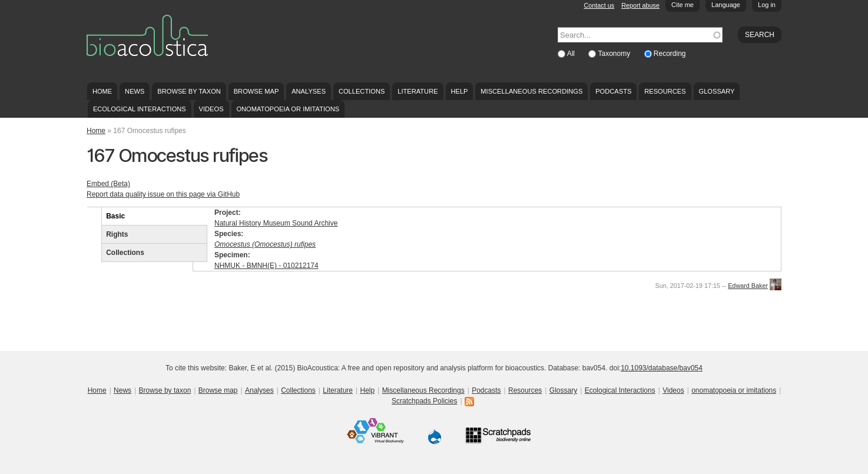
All (572, 54)
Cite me (683, 5)
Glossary (717, 91)
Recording (670, 54)
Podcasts (613, 91)
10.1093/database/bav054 (662, 368)
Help (459, 91)
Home (102, 91)
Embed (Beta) (108, 184)
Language (726, 5)
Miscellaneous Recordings (531, 91)
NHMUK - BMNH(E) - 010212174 (266, 266)
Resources (665, 91)
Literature (418, 91)
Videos (211, 109)
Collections (362, 91)
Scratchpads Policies (424, 401)
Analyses (309, 91)
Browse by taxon (189, 91)
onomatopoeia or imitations (288, 109)
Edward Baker (748, 286)
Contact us (599, 5)
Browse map (256, 91)
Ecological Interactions (140, 109)
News (135, 91)
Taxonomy (615, 54)
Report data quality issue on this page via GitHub (163, 194)
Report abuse (640, 5)
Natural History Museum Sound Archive (276, 223)
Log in (767, 5)
